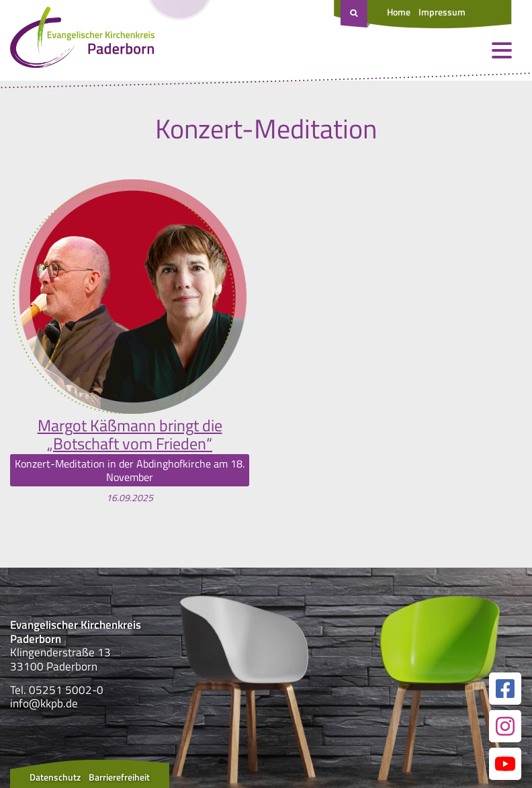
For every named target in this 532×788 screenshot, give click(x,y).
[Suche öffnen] (355, 14)
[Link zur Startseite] (82, 40)
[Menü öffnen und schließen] (502, 50)
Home (399, 12)
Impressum (442, 12)
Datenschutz (55, 777)
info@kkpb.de (44, 703)
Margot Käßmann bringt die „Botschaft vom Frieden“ (130, 434)
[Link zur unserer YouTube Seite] (505, 764)
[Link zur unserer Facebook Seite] (505, 689)
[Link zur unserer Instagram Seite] (505, 726)
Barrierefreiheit (119, 777)
